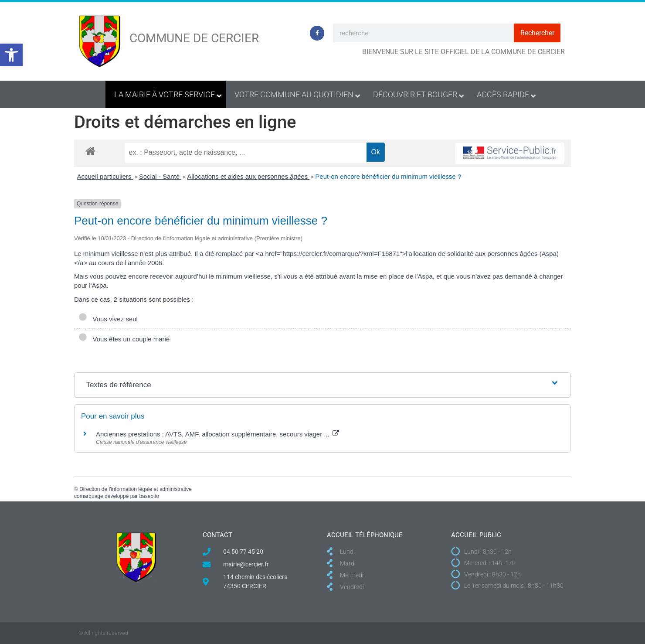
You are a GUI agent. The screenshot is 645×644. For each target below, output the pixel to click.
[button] (11, 55)
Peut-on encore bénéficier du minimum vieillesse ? (388, 176)
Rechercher (537, 33)
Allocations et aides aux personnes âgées (248, 176)
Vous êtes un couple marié (124, 339)
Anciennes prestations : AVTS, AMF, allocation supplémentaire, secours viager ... (217, 434)
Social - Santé (160, 176)
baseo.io (149, 496)
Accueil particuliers (105, 176)
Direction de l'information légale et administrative (136, 489)
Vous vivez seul (108, 319)
